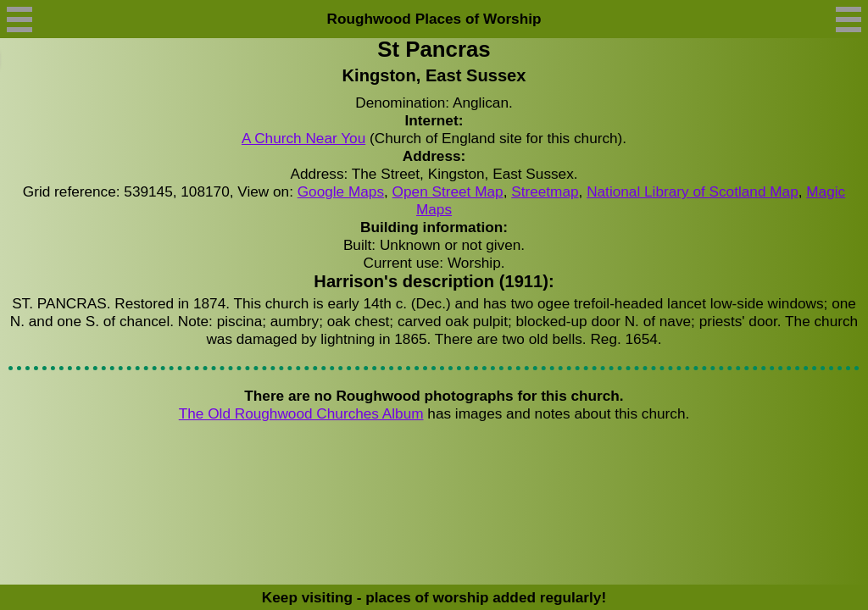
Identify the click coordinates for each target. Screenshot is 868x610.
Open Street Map (448, 191)
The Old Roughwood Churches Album (301, 413)
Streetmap (545, 191)
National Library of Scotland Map (693, 191)
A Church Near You (303, 138)
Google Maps (341, 191)
